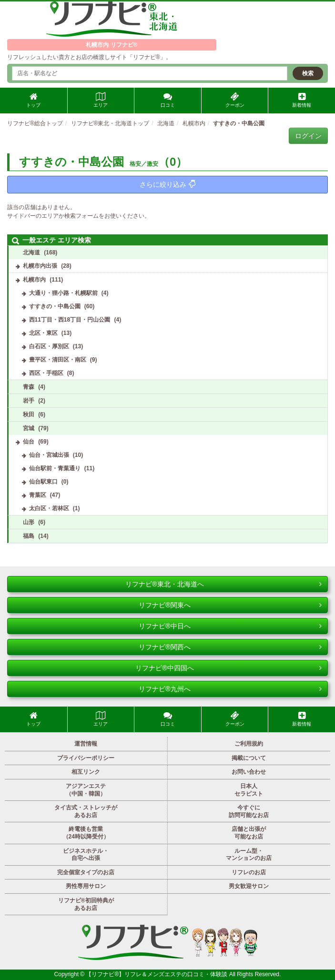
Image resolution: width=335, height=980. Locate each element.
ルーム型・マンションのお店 (249, 855)
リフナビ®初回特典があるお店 (86, 904)
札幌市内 (34, 280)
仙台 (29, 442)
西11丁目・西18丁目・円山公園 (70, 320)
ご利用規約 (249, 744)
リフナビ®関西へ (230, 647)
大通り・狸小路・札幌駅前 (63, 293)
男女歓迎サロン (249, 886)
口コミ (168, 100)
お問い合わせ (249, 772)
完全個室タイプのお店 (86, 872)
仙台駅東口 (43, 482)
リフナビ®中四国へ (228, 668)
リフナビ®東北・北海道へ (223, 584)
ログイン (308, 136)
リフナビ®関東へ (230, 605)
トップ (33, 100)
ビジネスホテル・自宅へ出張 (86, 855)
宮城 (29, 428)
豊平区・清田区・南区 (58, 360)
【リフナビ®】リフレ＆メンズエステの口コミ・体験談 (157, 974)
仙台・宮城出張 (49, 455)
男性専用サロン (86, 886)
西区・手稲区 (46, 373)
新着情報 (302, 100)
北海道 (31, 253)
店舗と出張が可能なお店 (249, 833)
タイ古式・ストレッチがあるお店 (86, 811)
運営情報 (86, 744)
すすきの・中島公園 (55, 306)
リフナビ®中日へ (230, 626)
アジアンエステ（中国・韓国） (86, 790)
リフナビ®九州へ (230, 689)
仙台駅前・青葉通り (55, 468)
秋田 (29, 414)
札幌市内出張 (40, 266)
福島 (29, 536)
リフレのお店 (249, 872)
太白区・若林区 (49, 508)
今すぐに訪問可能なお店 (249, 811)
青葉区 (38, 495)
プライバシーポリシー (86, 758)
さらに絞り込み (167, 184)
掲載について (249, 758)
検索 (308, 73)
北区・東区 (43, 333)
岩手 (29, 401)
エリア (101, 100)
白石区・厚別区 (49, 346)
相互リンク (86, 772)
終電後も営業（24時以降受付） (86, 833)
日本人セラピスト (249, 790)
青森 (29, 387)
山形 (29, 522)
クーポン (235, 100)
